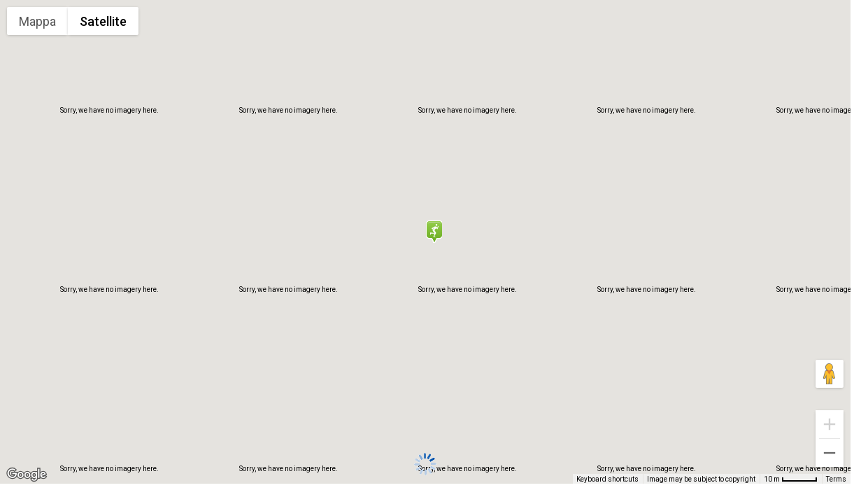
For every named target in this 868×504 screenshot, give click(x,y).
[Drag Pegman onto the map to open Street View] (830, 374)
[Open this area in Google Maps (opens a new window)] (27, 475)
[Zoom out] (830, 453)
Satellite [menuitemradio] (104, 21)
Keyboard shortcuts (611, 480)
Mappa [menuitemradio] (38, 21)
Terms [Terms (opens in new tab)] (837, 480)
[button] (434, 232)
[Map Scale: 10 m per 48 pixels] (792, 479)
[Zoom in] (830, 424)
